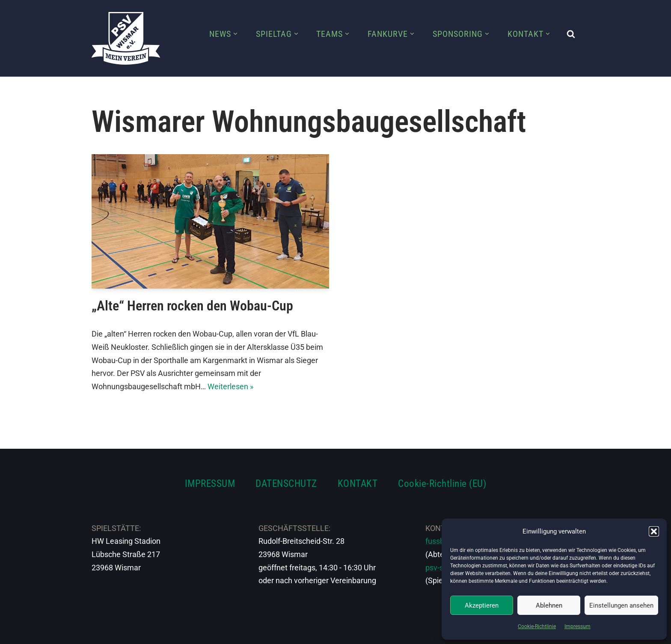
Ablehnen (549, 605)
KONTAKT (358, 483)
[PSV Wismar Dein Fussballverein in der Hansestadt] (126, 38)
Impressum (577, 626)
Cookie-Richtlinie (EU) (442, 483)
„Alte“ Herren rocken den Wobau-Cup (192, 306)
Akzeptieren (482, 605)
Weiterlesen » (230, 386)
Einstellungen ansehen (621, 605)
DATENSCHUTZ (286, 483)
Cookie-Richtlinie (537, 626)
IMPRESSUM (210, 483)
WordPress (187, 632)
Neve (101, 632)
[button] (654, 531)
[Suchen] (571, 34)
